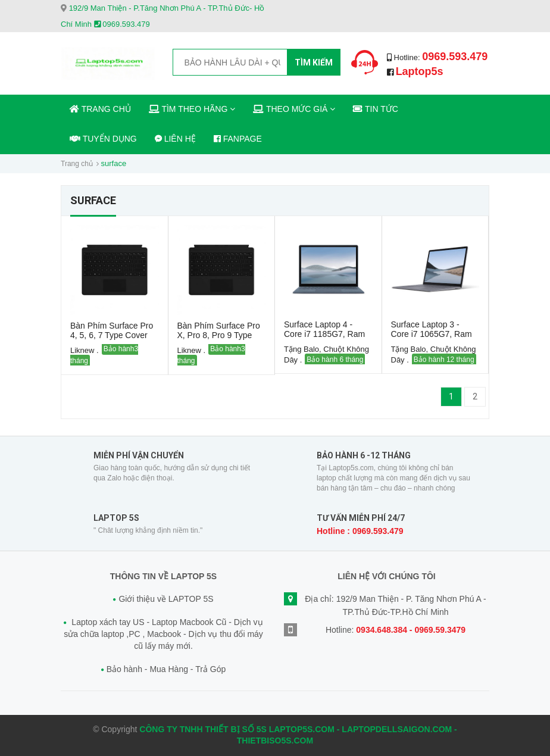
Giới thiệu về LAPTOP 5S (166, 599)
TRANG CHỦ (100, 109)
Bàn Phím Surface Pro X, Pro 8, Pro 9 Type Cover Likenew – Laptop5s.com (219, 340)
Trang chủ (77, 164)
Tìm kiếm (314, 63)
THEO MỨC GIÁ (294, 109)
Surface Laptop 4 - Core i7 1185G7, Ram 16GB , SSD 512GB (324, 334)
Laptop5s (420, 71)
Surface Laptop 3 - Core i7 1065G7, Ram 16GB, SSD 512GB (432, 334)
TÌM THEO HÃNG (192, 109)
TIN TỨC (376, 109)
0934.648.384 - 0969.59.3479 (411, 630)
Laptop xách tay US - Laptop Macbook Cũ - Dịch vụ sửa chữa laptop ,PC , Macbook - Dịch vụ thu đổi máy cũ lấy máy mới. (163, 634)
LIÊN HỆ (175, 139)
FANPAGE (238, 139)
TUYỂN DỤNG (103, 139)
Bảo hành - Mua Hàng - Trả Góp (166, 669)
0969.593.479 (455, 57)
